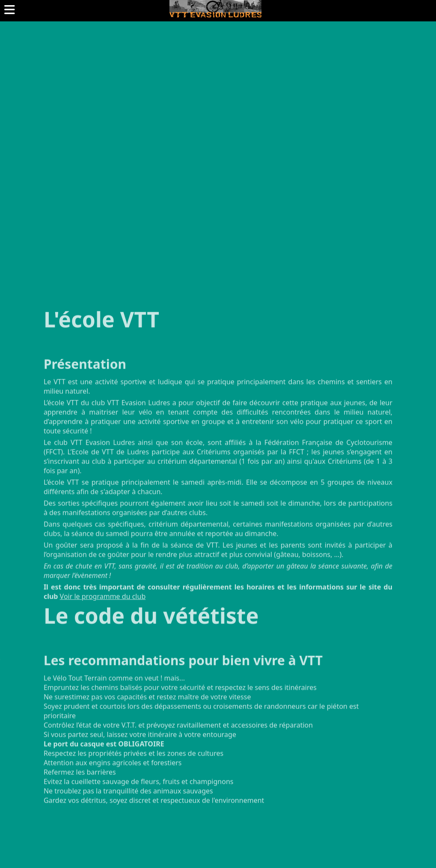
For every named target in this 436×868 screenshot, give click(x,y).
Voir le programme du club (103, 610)
